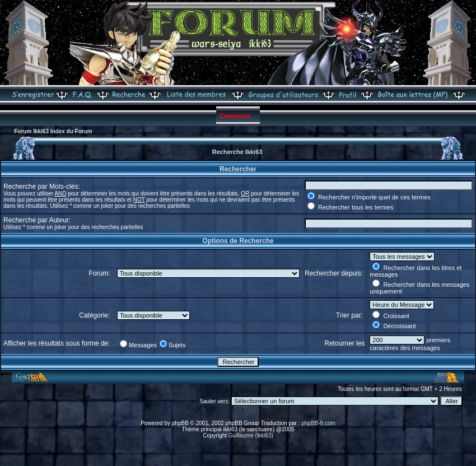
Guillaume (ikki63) (251, 435)
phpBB (180, 423)
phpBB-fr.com (318, 423)
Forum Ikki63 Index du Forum (53, 131)
